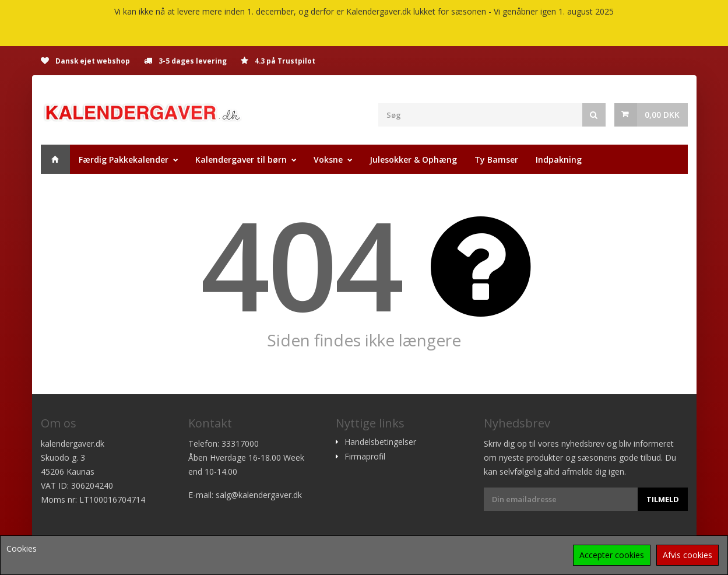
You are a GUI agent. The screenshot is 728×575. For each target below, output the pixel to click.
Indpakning (559, 159)
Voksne (328, 159)
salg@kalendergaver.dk (259, 495)
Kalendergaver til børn (241, 159)
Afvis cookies (687, 555)
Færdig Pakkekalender (124, 159)
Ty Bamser (496, 159)
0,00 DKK (662, 115)
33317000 (240, 443)
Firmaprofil (365, 457)
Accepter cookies (612, 555)
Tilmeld (663, 499)
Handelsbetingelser (380, 442)
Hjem (55, 159)
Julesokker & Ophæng (413, 159)
